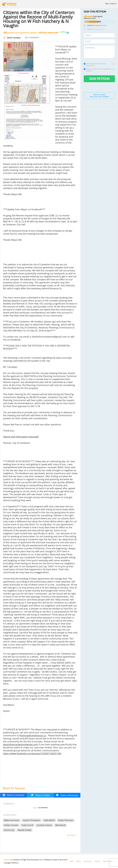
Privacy (97, 861)
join (115, 3)
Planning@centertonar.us (33, 735)
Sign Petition (99, 79)
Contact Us (88, 861)
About (78, 861)
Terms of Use (108, 861)
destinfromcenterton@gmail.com (20, 744)
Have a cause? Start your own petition (99, 95)
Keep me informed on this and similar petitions (98, 70)
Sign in (108, 3)
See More (71, 835)
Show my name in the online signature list (95, 65)
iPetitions (59, 4)
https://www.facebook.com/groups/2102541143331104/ (32, 753)
